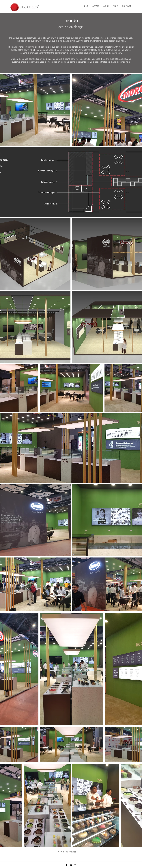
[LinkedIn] (71, 865)
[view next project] (71, 852)
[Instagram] (75, 865)
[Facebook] (66, 865)
